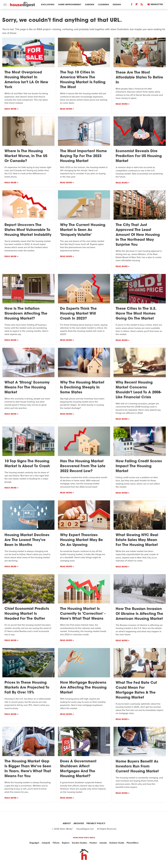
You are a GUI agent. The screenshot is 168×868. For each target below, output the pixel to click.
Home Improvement (70, 5)
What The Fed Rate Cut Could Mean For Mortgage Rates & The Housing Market (136, 690)
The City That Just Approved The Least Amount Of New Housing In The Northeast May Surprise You (138, 235)
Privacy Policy (96, 823)
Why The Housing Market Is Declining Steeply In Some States (82, 388)
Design (117, 5)
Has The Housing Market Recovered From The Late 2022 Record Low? (83, 466)
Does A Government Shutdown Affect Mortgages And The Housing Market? (78, 769)
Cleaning (103, 5)
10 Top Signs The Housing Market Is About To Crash (27, 464)
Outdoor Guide (117, 843)
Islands (103, 843)
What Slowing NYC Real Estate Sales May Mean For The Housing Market (137, 540)
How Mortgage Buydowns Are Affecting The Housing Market (83, 688)
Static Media (66, 829)
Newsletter (155, 4)
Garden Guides (80, 843)
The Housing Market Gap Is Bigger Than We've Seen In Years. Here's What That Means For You (28, 769)
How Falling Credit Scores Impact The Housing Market (139, 466)
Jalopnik (46, 843)
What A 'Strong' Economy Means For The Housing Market (27, 388)
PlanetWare (133, 843)
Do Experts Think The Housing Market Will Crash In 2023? (78, 314)
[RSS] (142, 5)
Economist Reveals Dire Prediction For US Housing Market (139, 156)
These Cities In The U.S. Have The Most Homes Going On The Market (136, 314)
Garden (90, 5)
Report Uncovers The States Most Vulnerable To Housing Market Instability (28, 230)
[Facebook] (132, 5)
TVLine (56, 843)
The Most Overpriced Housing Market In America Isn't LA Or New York (26, 80)
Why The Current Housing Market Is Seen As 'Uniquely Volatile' (83, 230)
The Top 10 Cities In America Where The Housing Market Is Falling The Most (83, 80)
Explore (66, 843)
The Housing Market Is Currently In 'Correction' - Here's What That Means (83, 614)
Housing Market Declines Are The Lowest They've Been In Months (27, 540)
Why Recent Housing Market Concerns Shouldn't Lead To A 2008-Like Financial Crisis (139, 390)
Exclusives (48, 5)
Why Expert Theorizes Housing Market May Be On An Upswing (81, 540)
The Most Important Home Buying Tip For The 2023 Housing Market (83, 156)
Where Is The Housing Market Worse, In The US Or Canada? (26, 156)
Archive (79, 823)
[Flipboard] (137, 5)
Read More (11, 109)
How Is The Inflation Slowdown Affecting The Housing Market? (26, 314)
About (67, 823)
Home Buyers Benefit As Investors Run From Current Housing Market (137, 767)
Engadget (34, 843)
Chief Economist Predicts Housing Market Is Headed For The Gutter (27, 614)
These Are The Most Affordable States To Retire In (139, 78)
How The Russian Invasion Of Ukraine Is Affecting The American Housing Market (139, 614)
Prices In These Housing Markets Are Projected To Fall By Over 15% (27, 688)
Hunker (93, 843)
